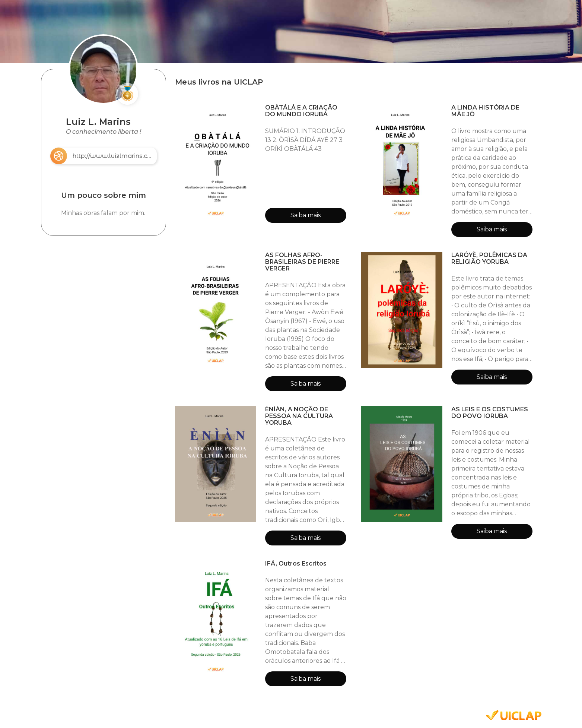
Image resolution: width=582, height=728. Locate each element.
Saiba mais (306, 215)
